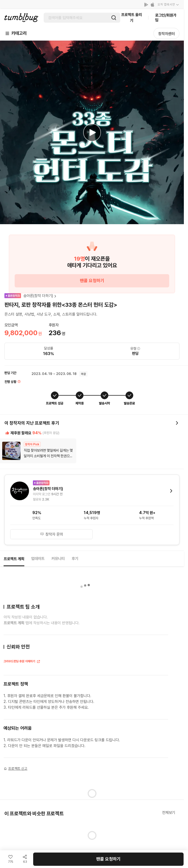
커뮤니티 (58, 559)
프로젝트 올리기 (131, 18)
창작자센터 (166, 34)
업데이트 (38, 559)
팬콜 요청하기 (92, 281)
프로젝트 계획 (14, 559)
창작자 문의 (52, 534)
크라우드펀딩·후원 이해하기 (22, 662)
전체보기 (169, 813)
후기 (75, 559)
